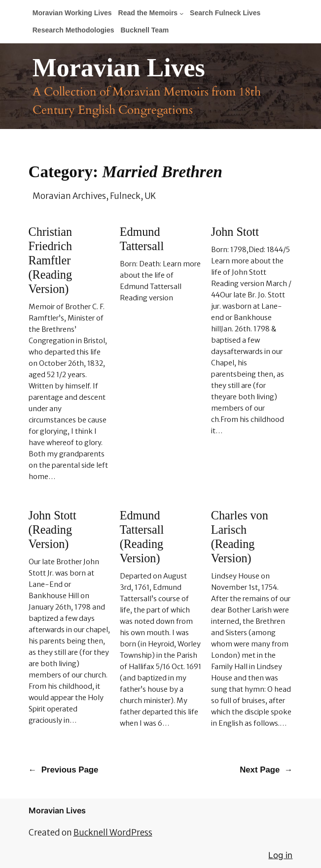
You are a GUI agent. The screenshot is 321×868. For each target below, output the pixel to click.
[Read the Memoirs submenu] (181, 13)
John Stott (235, 232)
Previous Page (64, 770)
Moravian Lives (119, 68)
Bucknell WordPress (113, 833)
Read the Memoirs (148, 13)
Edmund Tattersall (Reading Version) (142, 537)
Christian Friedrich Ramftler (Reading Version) (50, 260)
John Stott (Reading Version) (53, 530)
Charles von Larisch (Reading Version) (240, 537)
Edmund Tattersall (142, 239)
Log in (280, 855)
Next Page (266, 770)
